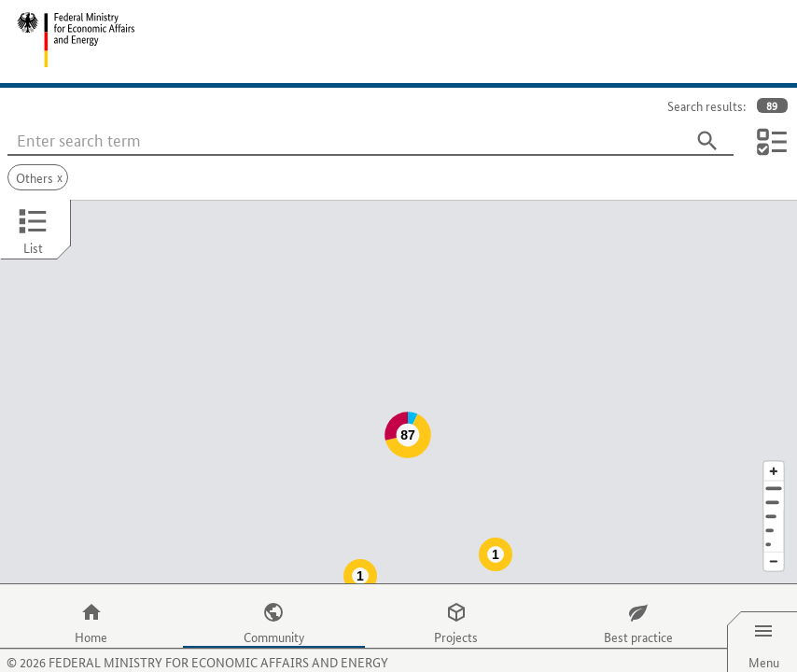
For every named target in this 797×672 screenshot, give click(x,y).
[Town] (774, 465)
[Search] (707, 141)
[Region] (774, 479)
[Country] (774, 493)
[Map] (398, 373)
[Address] (774, 451)
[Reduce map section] (774, 525)
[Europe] (774, 507)
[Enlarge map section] (774, 434)
